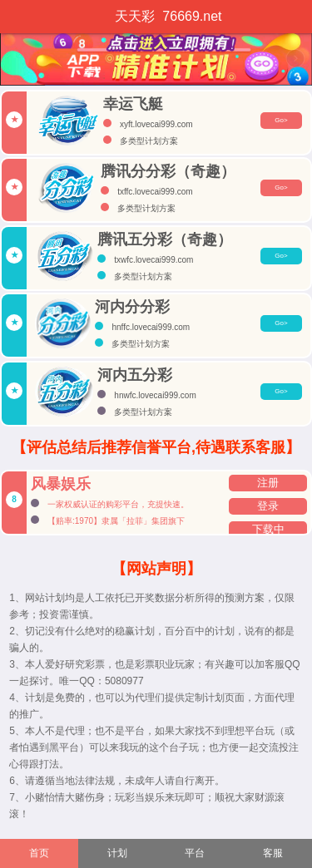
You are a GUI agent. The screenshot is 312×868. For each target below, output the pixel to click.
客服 (273, 853)
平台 (195, 853)
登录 (268, 506)
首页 (39, 853)
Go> (281, 120)
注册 (268, 483)
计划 (117, 853)
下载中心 (268, 531)
